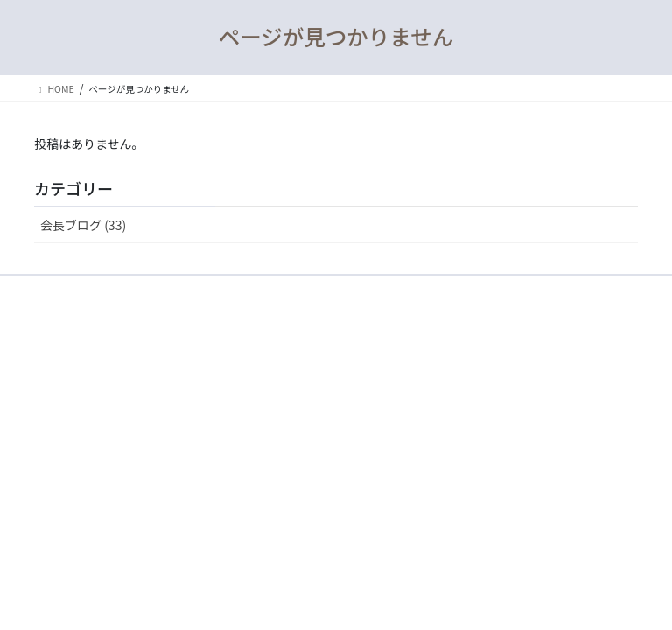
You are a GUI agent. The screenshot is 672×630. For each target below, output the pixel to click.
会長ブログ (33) (83, 225)
